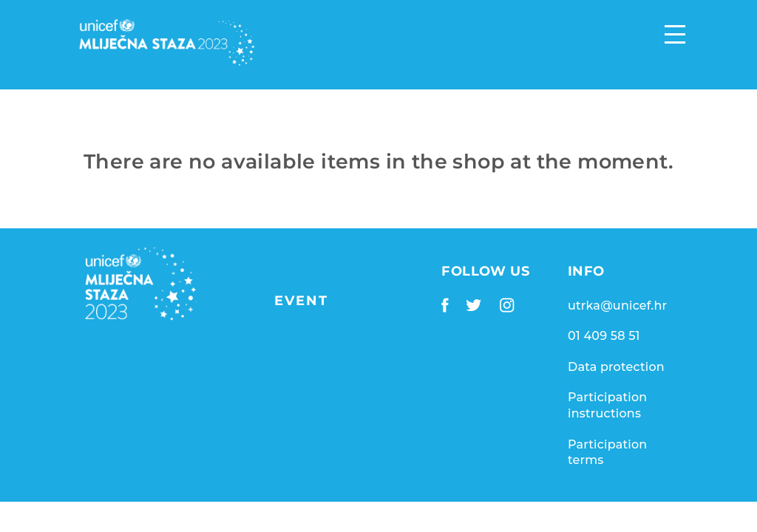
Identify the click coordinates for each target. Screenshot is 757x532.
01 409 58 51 (604, 336)
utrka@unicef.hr (617, 306)
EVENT (301, 301)
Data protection (616, 367)
